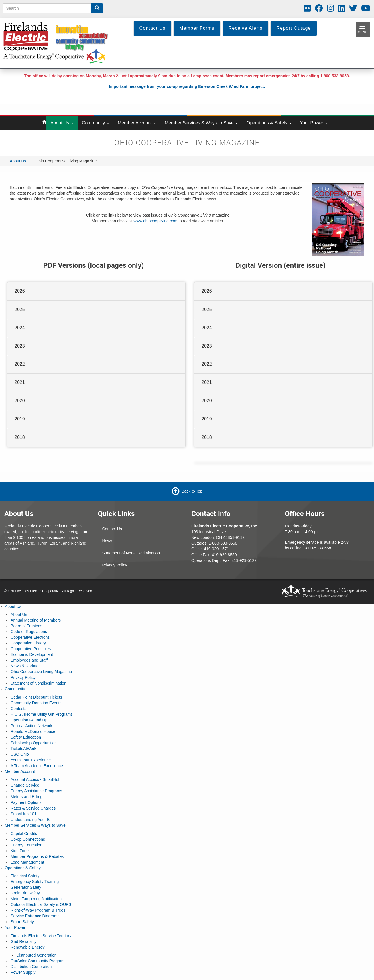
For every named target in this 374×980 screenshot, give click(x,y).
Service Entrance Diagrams (35, 916)
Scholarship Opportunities (34, 743)
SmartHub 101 (23, 814)
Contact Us (112, 529)
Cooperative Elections (30, 637)
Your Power (314, 123)
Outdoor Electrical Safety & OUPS (41, 904)
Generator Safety (26, 887)
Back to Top (192, 491)
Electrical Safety (25, 876)
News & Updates (25, 666)
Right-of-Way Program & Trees (38, 910)
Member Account (137, 123)
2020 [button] (20, 401)
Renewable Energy (27, 947)
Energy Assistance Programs (36, 791)
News (107, 541)
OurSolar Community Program (38, 961)
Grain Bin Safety (25, 893)
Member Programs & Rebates (37, 856)
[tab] (96, 291)
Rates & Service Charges (33, 808)
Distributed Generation (36, 955)
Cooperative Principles (31, 649)
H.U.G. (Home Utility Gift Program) (41, 714)
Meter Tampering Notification (36, 899)
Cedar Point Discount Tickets (36, 697)
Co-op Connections (28, 839)
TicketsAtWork (23, 749)
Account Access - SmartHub (36, 779)
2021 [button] (20, 382)
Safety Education (26, 737)
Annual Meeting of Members (36, 620)
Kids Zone (20, 851)
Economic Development (32, 654)
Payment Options (26, 802)
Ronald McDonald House (33, 731)
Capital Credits (24, 834)
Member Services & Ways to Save (201, 123)
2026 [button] (20, 291)
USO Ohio (20, 754)
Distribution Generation (31, 967)
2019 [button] (20, 419)
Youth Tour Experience (31, 760)
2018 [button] (20, 437)
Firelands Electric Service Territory (41, 936)
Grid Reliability (23, 941)
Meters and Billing (26, 797)
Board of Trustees (26, 626)
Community (96, 123)
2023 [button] (20, 346)
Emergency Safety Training (35, 882)
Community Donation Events (36, 703)
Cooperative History (28, 643)
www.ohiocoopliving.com (156, 221)
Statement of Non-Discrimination (131, 553)
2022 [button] (20, 364)
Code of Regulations (29, 632)
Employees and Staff (29, 660)
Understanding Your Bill (32, 820)
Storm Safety (22, 922)
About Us (62, 123)
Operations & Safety (269, 123)
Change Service (25, 785)
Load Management (27, 862)
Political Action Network (32, 726)
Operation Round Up (29, 720)
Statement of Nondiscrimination (39, 683)
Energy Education (26, 845)
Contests (18, 709)
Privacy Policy (115, 565)
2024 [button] (20, 328)
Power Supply (23, 972)
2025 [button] (20, 309)
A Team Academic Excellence (37, 766)
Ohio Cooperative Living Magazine (41, 672)
